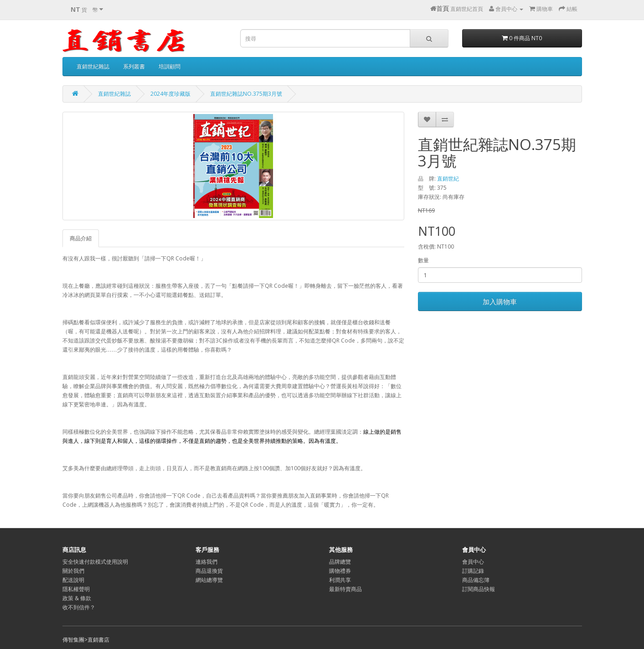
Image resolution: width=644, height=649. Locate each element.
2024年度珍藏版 (170, 94)
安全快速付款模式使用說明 (95, 562)
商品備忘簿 (476, 580)
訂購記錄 (473, 571)
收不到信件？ (79, 607)
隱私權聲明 (76, 589)
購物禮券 (340, 571)
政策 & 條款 (77, 598)
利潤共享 (340, 580)
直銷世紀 (448, 179)
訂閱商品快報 (479, 589)
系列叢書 (134, 66)
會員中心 (473, 562)
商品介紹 (81, 238)
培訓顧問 (170, 66)
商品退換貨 (209, 571)
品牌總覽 (340, 562)
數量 (423, 260)
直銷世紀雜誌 (93, 66)
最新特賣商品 (345, 589)
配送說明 (73, 580)
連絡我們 (206, 562)
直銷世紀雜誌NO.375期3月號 (246, 94)
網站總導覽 (209, 580)
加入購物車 (500, 301)
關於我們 (73, 571)
